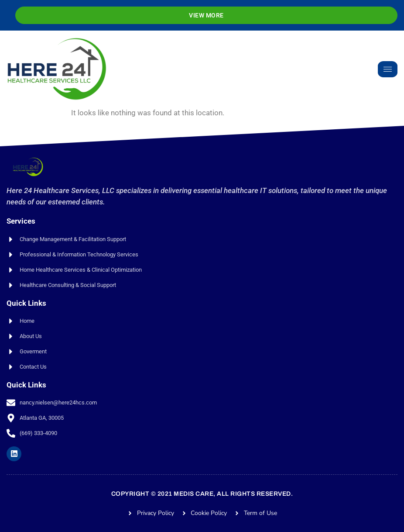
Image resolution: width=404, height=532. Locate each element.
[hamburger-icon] (388, 69)
